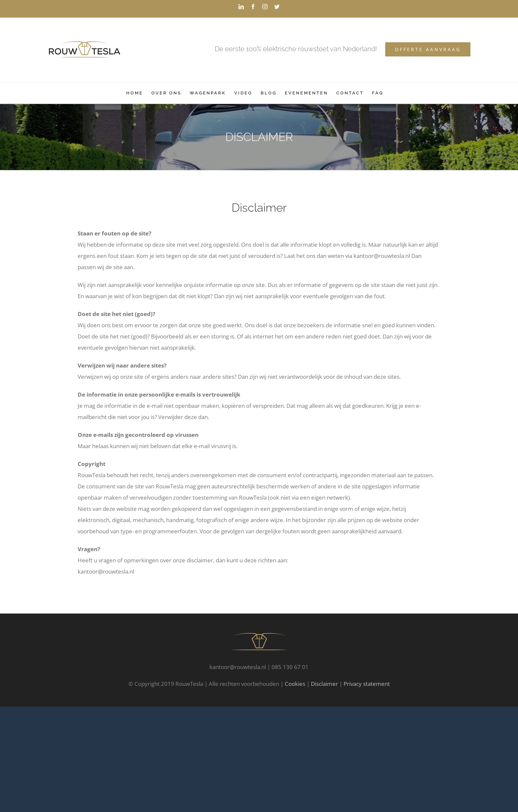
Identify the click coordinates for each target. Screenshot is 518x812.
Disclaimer (324, 684)
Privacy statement (367, 684)
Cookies (295, 684)
